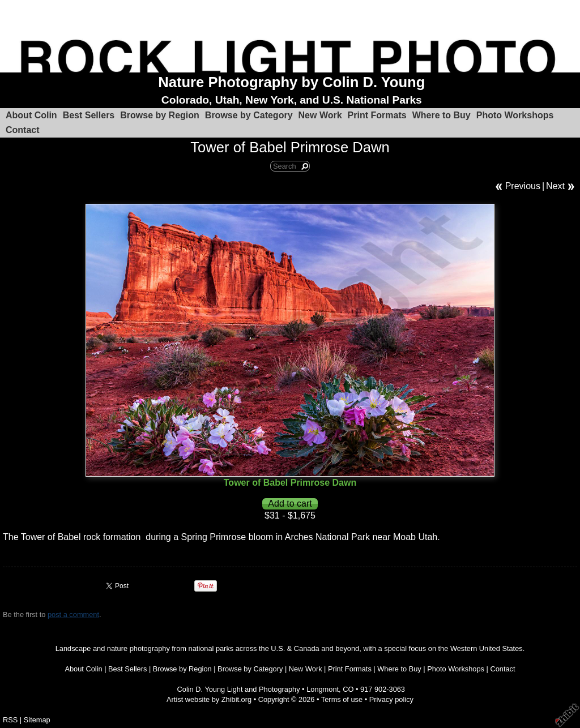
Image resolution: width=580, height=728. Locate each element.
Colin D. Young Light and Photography (239, 689)
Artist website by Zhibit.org (209, 699)
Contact (23, 130)
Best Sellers (89, 115)
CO (348, 689)
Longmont (323, 689)
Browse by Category (249, 115)
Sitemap (37, 720)
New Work (320, 115)
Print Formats (377, 115)
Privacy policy (391, 699)
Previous (523, 186)
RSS (10, 720)
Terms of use (342, 699)
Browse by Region (160, 115)
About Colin (31, 115)
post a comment (73, 614)
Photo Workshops (515, 115)
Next (555, 186)
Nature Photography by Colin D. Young (291, 82)
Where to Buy (442, 115)
